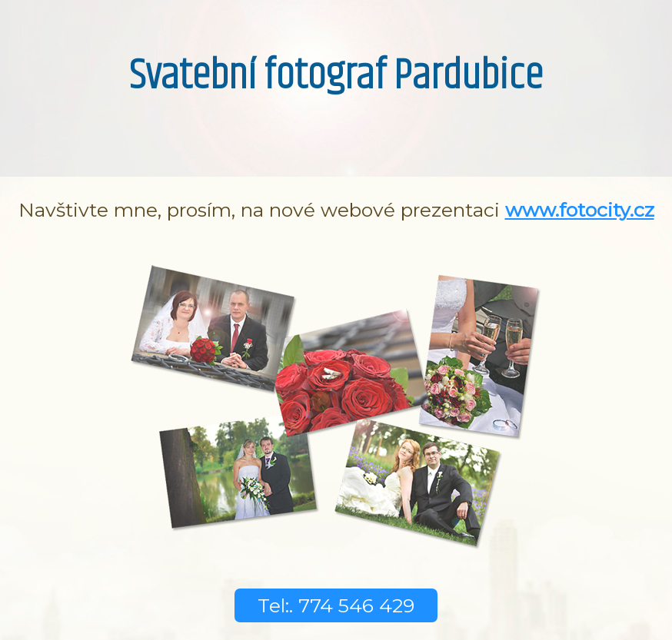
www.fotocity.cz (580, 210)
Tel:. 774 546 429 (336, 605)
